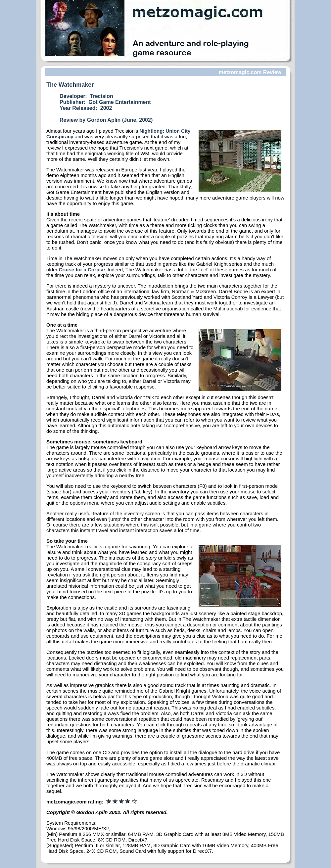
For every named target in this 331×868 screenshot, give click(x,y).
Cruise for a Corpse (82, 270)
